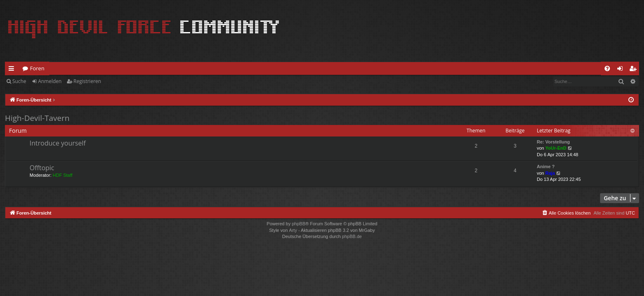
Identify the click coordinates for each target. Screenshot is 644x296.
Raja (550, 173)
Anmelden (50, 81)
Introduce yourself (58, 143)
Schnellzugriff (13, 70)
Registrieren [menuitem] (635, 70)
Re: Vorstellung (553, 142)
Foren (37, 68)
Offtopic (42, 168)
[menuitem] (607, 68)
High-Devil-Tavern (37, 118)
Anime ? (546, 166)
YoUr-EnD (556, 148)
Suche (19, 81)
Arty (293, 230)
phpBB (298, 224)
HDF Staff (62, 175)
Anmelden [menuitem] (622, 70)
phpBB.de (352, 236)
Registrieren (87, 81)
